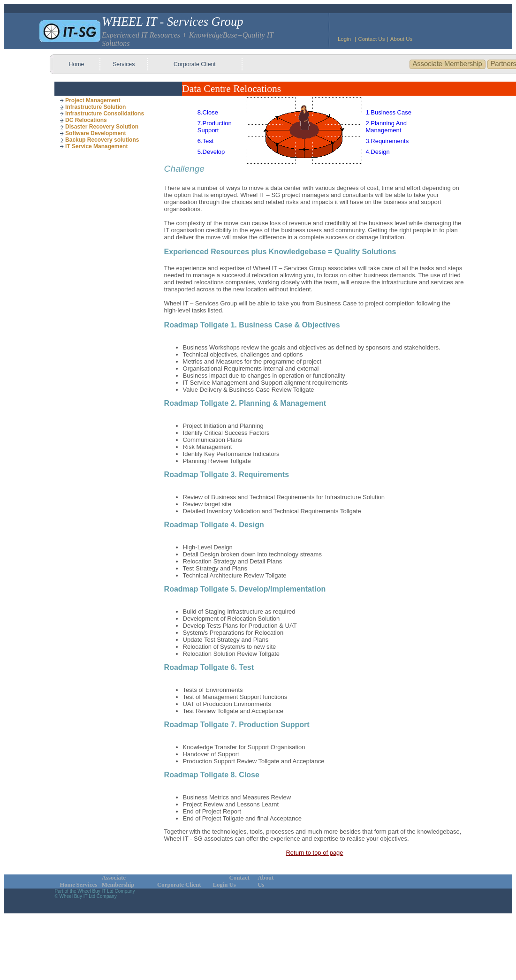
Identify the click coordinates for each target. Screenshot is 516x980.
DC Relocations (83, 120)
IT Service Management (94, 146)
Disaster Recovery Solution (99, 127)
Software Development (93, 133)
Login (344, 39)
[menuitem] (102, 100)
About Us (401, 39)
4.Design (377, 152)
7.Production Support (215, 127)
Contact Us (371, 39)
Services (124, 64)
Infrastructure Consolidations (102, 114)
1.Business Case (388, 112)
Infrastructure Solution (93, 107)
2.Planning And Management (386, 127)
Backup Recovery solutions (99, 140)
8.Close (208, 112)
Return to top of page (314, 853)
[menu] (102, 123)
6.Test (206, 141)
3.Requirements (387, 141)
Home (77, 64)
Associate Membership (118, 881)
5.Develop (211, 152)
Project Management (90, 100)
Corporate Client (195, 64)
